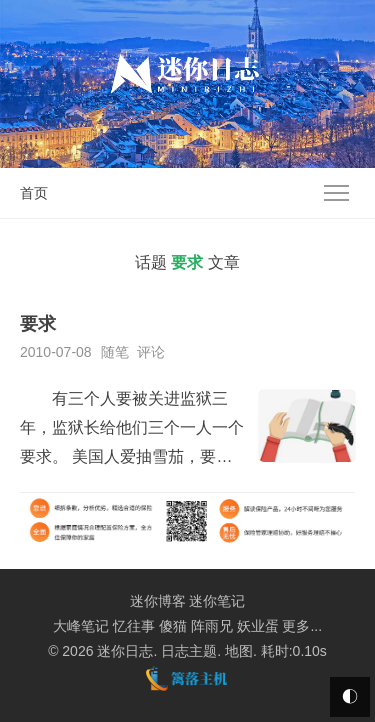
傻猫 (173, 626)
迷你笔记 (217, 601)
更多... (302, 626)
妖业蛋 (258, 626)
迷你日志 (125, 651)
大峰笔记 (81, 626)
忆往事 (134, 626)
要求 (38, 324)
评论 (151, 352)
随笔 (115, 352)
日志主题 (189, 651)
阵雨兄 (212, 626)
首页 (34, 193)
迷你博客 (158, 601)
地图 (239, 651)
